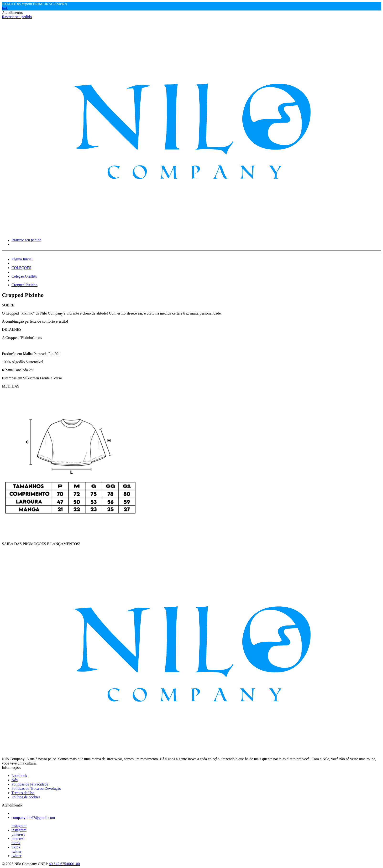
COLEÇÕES (21, 268)
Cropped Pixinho (24, 285)
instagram (19, 826)
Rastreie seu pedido (17, 17)
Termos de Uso (23, 793)
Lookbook (19, 776)
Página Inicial (22, 259)
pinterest (18, 834)
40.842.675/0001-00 (64, 864)
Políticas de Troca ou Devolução (36, 788)
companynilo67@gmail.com (33, 818)
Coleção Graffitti (24, 276)
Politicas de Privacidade (30, 784)
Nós (15, 780)
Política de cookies (26, 797)
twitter (16, 851)
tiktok (16, 843)
